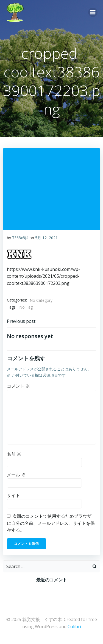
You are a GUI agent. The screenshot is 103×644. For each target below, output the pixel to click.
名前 (14, 454)
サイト (13, 495)
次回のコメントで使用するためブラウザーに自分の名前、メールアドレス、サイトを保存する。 (51, 523)
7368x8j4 (20, 238)
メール (16, 475)
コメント (18, 386)
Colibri (74, 627)
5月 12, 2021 (46, 238)
